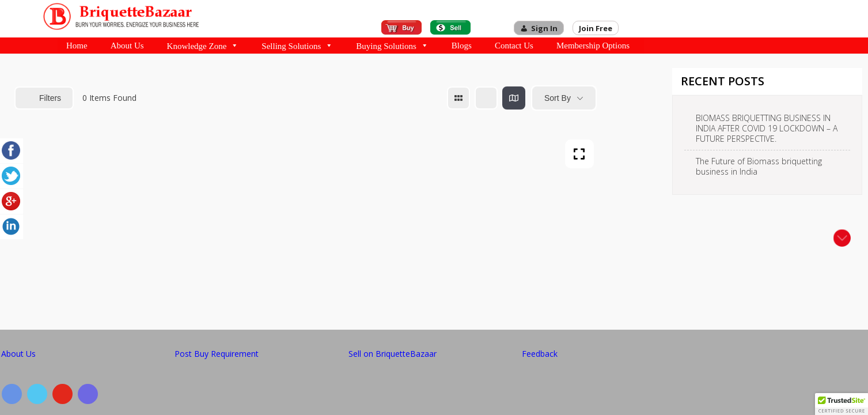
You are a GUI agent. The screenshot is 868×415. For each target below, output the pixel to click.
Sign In (544, 28)
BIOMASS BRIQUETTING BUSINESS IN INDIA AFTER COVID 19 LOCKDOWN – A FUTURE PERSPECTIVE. (767, 128)
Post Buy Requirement (217, 354)
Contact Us (514, 46)
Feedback (540, 354)
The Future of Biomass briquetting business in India (759, 166)
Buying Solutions (392, 46)
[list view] (486, 98)
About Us (127, 46)
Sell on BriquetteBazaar (393, 354)
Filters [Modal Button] (44, 98)
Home (77, 46)
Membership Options (593, 46)
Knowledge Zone (203, 46)
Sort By (558, 98)
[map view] (514, 98)
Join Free (596, 28)
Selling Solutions (297, 46)
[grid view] (458, 98)
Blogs (462, 46)
